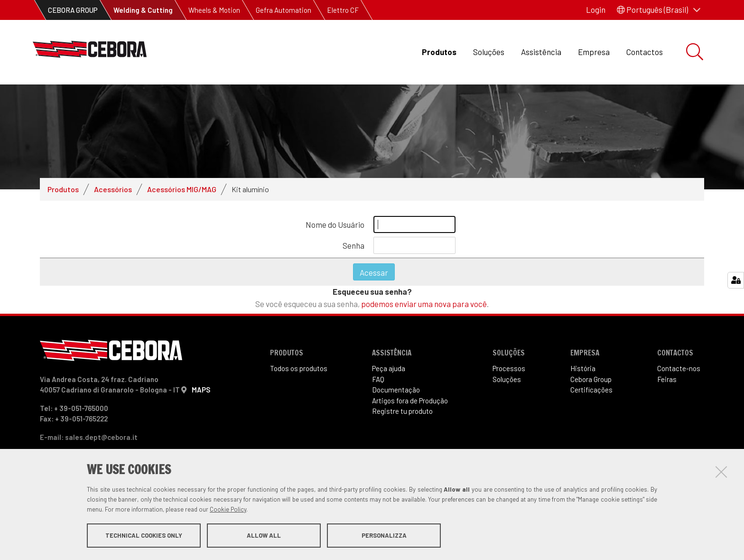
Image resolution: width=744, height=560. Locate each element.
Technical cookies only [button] (144, 535)
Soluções (489, 52)
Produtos (439, 52)
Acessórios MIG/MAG (182, 189)
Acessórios (113, 189)
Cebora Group (591, 379)
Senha (353, 245)
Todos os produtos (299, 368)
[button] (659, 10)
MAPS (201, 390)
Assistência (541, 52)
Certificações (591, 390)
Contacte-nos (679, 368)
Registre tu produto (402, 411)
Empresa (594, 52)
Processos (509, 368)
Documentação (396, 390)
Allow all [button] (264, 535)
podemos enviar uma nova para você (424, 304)
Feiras (667, 379)
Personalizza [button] (384, 535)
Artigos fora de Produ (410, 401)
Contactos (645, 52)
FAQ (378, 379)
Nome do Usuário (335, 224)
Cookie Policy (228, 509)
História (583, 368)
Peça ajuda (389, 368)
